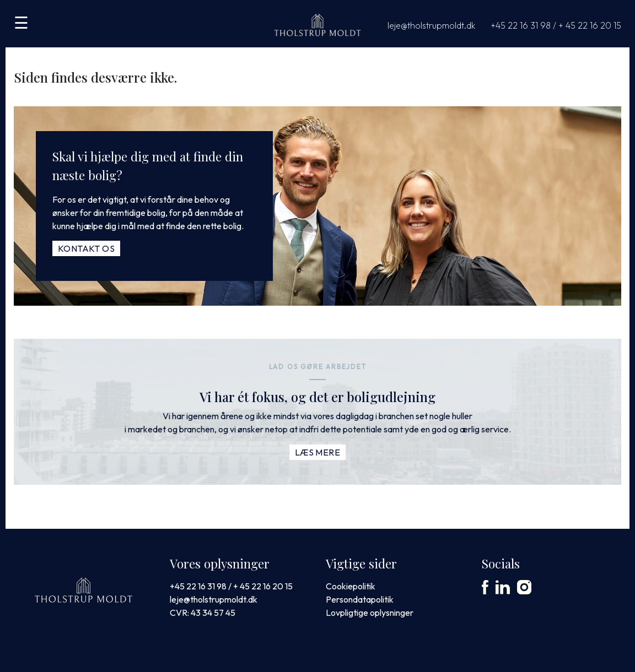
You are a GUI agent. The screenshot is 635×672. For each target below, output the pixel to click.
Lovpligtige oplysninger (370, 613)
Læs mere (317, 452)
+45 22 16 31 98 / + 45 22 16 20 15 (556, 25)
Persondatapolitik (360, 599)
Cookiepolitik (351, 586)
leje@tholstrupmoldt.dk (431, 25)
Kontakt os (86, 248)
